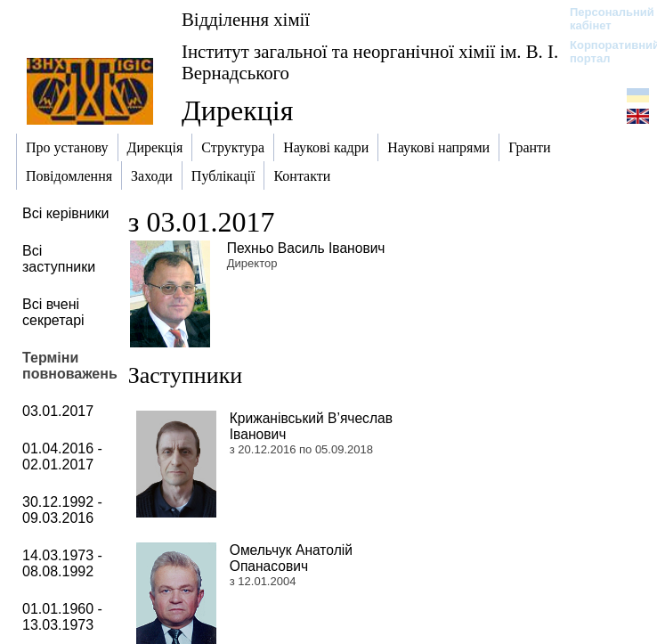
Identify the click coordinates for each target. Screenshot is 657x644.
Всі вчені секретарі (53, 312)
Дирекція (237, 110)
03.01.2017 (58, 411)
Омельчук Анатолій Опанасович (291, 558)
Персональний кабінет (603, 19)
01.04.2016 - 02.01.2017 (62, 457)
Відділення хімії (246, 19)
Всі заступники (59, 259)
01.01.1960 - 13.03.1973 (62, 617)
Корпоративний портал (603, 52)
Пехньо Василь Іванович (306, 248)
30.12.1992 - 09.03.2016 (62, 510)
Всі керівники (65, 213)
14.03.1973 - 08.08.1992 (62, 563)
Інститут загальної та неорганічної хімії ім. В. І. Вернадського (370, 62)
